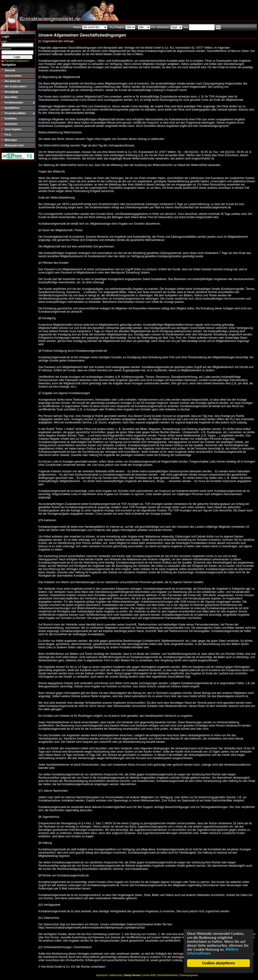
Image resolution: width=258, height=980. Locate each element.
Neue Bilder (11, 97)
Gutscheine (11, 124)
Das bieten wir (13, 81)
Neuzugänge (12, 92)
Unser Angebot (13, 129)
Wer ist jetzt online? (16, 86)
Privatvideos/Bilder (15, 113)
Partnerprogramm (189, 975)
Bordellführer (12, 108)
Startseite (10, 70)
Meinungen (11, 140)
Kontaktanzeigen (14, 103)
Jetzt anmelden (13, 76)
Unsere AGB (149, 975)
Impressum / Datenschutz (109, 975)
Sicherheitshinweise (168, 975)
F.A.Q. (8, 135)
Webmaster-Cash (14, 145)
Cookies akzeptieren (219, 963)
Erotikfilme (11, 119)
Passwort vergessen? (17, 61)
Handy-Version (132, 975)
